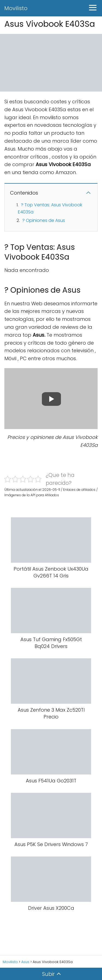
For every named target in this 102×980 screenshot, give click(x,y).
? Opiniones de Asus (44, 220)
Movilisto (16, 8)
